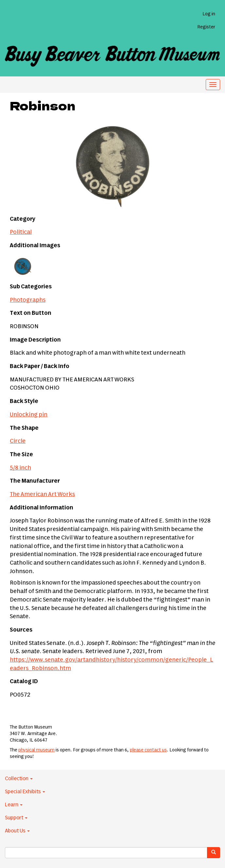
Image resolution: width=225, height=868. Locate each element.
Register (206, 27)
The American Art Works (42, 494)
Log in (209, 14)
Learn (14, 805)
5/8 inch (20, 468)
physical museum (36, 750)
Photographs (28, 300)
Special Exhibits (25, 792)
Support (16, 818)
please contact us (148, 750)
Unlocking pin (29, 415)
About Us (17, 831)
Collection (19, 779)
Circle (18, 441)
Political (21, 232)
